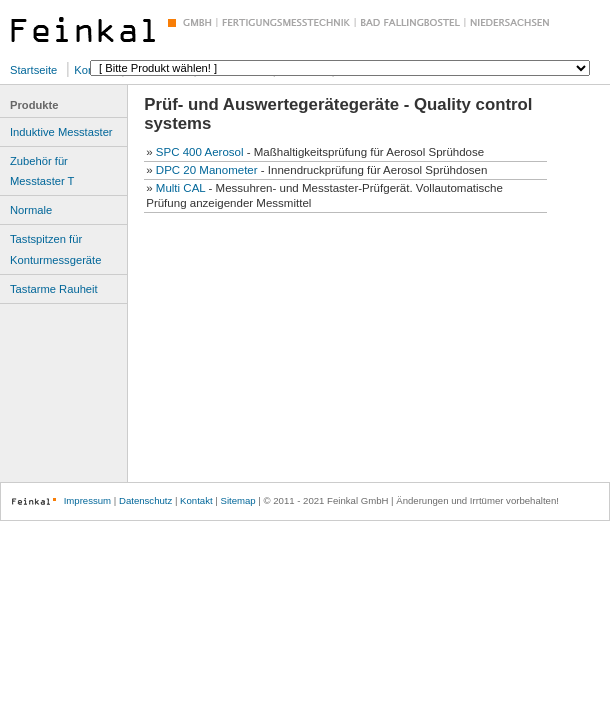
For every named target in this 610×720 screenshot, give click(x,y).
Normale (31, 210)
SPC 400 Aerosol (200, 152)
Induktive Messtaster (61, 132)
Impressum (87, 500)
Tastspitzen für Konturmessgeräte (55, 249)
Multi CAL (181, 188)
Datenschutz (145, 500)
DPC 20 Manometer (207, 170)
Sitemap (237, 500)
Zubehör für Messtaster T (42, 171)
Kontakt (196, 500)
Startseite (33, 70)
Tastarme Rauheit (54, 289)
